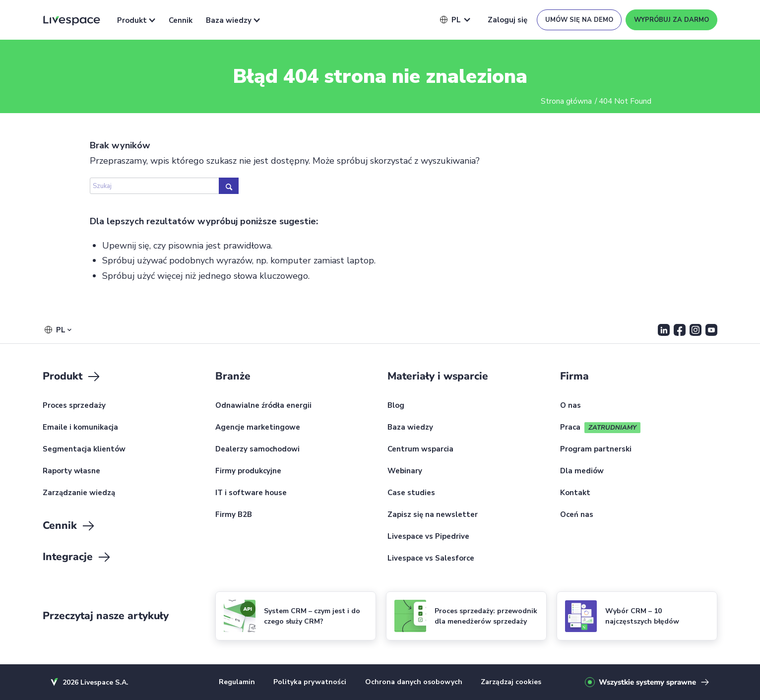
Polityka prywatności (310, 682)
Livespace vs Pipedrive (428, 537)
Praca (570, 428)
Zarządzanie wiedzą (79, 493)
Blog (396, 406)
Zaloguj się (507, 20)
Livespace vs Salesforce (431, 559)
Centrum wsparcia (420, 449)
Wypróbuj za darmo (671, 20)
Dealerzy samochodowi (257, 449)
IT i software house (251, 493)
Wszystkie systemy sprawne (647, 682)
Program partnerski (596, 449)
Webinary (405, 471)
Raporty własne (71, 471)
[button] (450, 20)
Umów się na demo (579, 20)
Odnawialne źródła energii (263, 406)
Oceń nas (577, 515)
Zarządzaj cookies (511, 682)
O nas (570, 406)
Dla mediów (582, 471)
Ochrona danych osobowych (414, 682)
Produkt (136, 20)
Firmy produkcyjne (248, 471)
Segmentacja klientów (84, 449)
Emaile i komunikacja (80, 428)
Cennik (181, 20)
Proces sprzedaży (74, 406)
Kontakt (575, 493)
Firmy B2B (234, 515)
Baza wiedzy (233, 20)
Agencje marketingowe (258, 428)
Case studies (411, 493)
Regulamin (237, 682)
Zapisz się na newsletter (433, 515)
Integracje (77, 557)
